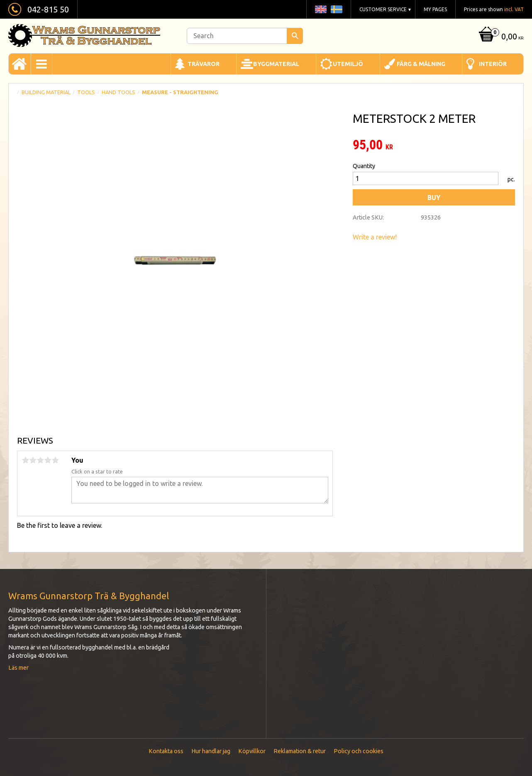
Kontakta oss (166, 751)
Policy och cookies (359, 751)
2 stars (33, 460)
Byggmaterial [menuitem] (276, 64)
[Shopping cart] (500, 37)
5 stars (55, 460)
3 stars (40, 460)
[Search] (295, 36)
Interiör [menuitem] (493, 64)
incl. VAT (514, 9)
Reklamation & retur (300, 751)
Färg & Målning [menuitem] (421, 64)
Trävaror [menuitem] (204, 64)
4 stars (48, 460)
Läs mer (18, 668)
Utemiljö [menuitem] (348, 64)
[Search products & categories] (245, 36)
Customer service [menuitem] (383, 9)
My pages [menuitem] (435, 9)
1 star (25, 460)
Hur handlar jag (211, 751)
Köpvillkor (252, 751)
